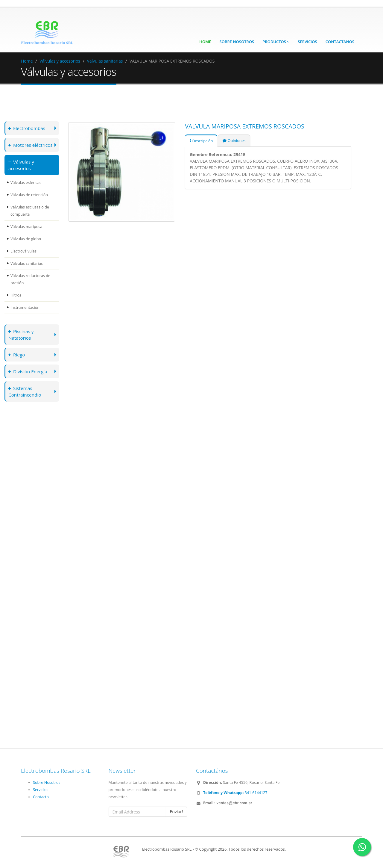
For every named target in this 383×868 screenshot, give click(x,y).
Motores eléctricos (31, 145)
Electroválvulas (23, 251)
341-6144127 (235, 793)
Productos (276, 42)
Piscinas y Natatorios (21, 334)
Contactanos (340, 42)
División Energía (28, 371)
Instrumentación (25, 307)
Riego (17, 354)
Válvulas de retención (29, 195)
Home (205, 42)
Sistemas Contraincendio (25, 391)
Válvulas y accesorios (60, 61)
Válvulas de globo (26, 239)
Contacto (41, 797)
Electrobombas (27, 128)
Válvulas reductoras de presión (30, 279)
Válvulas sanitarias (27, 263)
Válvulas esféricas (26, 183)
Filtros (16, 295)
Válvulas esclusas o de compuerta (30, 211)
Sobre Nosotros (237, 42)
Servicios (307, 42)
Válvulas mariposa (26, 227)
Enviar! (176, 812)
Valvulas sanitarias (105, 61)
